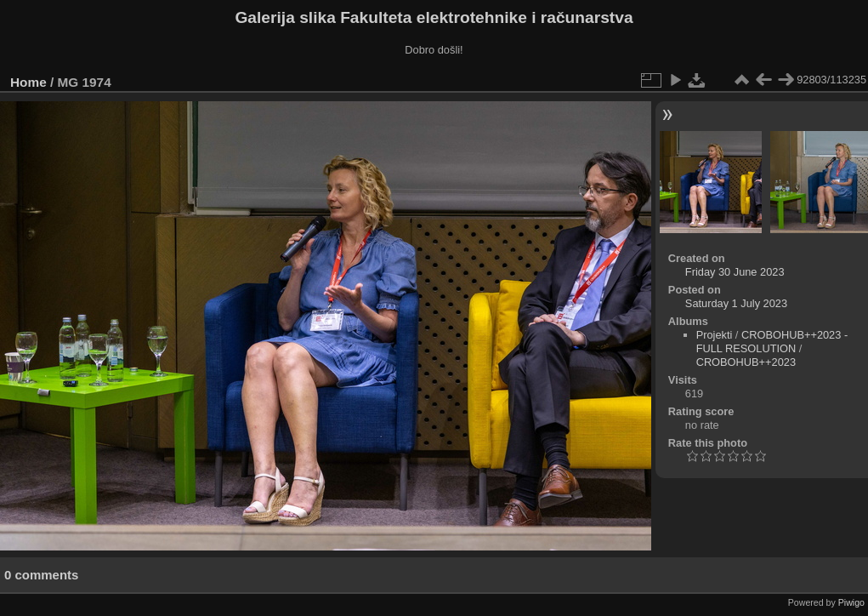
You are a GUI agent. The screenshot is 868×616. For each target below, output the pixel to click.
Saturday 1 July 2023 (736, 303)
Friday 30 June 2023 (735, 272)
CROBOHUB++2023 (746, 362)
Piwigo (851, 602)
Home (28, 82)
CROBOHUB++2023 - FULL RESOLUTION (772, 342)
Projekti (715, 335)
